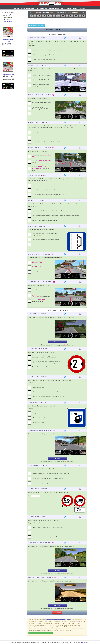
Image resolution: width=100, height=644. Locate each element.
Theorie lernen (54, 8)
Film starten (57, 342)
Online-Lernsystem (8, 14)
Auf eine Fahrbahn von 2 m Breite (42, 367)
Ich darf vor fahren (41, 162)
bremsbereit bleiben (38, 113)
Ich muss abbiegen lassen (41, 295)
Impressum (84, 8)
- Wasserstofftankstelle (39, 418)
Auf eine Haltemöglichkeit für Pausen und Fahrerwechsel (45, 234)
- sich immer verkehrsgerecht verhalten (44, 55)
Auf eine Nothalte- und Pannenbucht (43, 244)
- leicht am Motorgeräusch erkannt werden (45, 220)
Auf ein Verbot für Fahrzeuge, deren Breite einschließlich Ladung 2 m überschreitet (45, 357)
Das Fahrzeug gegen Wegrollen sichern (44, 483)
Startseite (16, 8)
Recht (69, 8)
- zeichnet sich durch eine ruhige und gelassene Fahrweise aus (51, 537)
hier (82, 642)
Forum (75, 8)
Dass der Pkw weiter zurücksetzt (42, 75)
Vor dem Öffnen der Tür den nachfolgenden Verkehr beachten (51, 473)
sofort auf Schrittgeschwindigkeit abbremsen (42, 103)
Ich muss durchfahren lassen (41, 168)
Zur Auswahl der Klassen (37, 25)
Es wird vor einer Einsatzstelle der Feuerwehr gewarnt (48, 195)
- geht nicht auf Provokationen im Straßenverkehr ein (48, 527)
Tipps (63, 8)
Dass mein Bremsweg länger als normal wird (42, 85)
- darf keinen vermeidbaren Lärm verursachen (46, 392)
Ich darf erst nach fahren (41, 156)
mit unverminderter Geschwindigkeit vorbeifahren (41, 108)
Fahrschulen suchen (28, 8)
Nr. (29, 496)
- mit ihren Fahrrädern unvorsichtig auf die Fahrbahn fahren (50, 50)
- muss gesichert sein (38, 387)
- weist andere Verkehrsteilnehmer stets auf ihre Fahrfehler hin (51, 532)
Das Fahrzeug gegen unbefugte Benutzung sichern (48, 478)
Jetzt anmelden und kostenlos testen (41, 633)
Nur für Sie (35, 132)
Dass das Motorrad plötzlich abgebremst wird (40, 80)
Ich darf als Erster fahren (39, 290)
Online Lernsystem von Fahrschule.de (57, 620)
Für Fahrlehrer (42, 8)
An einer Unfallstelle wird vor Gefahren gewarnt (46, 185)
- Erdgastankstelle (37, 413)
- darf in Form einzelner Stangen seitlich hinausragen (48, 397)
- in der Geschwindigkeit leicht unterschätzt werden (48, 211)
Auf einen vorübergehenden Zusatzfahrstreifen (46, 239)
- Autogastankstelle (38, 423)
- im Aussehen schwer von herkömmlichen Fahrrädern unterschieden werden (55, 216)
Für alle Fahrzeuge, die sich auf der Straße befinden (47, 142)
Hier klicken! (8, 21)
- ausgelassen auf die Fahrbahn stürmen (44, 60)
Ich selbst (35, 272)
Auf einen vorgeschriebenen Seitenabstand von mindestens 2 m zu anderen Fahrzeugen (46, 362)
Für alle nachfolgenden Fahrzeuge (42, 137)
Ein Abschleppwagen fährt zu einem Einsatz (45, 190)
